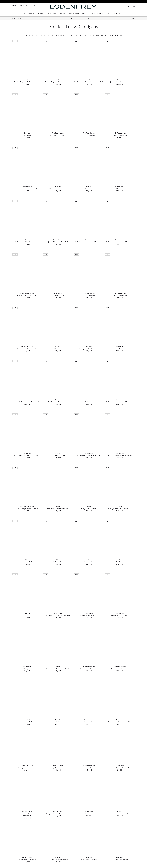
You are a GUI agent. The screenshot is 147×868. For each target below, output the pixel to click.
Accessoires (74, 13)
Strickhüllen (120, 855)
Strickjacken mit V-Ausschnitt (27, 855)
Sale (121, 13)
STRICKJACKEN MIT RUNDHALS (69, 35)
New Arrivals (30, 13)
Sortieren (16, 18)
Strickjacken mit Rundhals (58, 855)
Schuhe (63, 13)
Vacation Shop (98, 13)
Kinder (27, 5)
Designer (42, 13)
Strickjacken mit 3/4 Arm (89, 855)
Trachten (86, 13)
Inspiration (112, 13)
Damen (15, 5)
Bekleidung (53, 13)
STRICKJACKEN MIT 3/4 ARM (96, 35)
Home (58, 18)
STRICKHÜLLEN (116, 35)
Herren (21, 5)
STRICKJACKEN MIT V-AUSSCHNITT (39, 35)
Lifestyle (34, 5)
